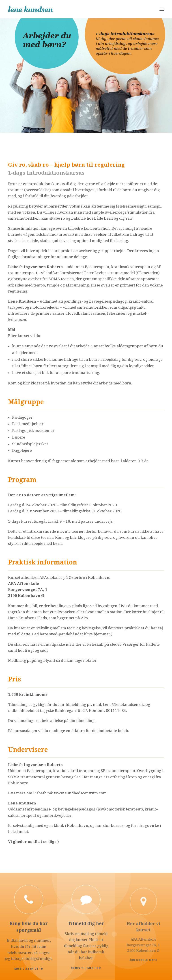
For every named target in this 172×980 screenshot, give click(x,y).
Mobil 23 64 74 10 (29, 961)
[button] (162, 9)
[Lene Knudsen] (31, 9)
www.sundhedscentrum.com (80, 793)
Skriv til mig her (86, 951)
